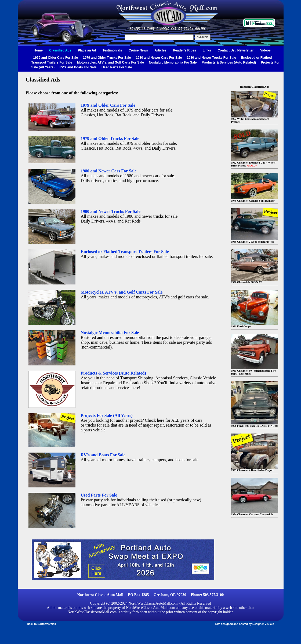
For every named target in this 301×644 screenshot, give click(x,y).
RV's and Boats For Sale (78, 67)
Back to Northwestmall (42, 624)
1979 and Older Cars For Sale (56, 58)
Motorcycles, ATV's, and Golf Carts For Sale (110, 62)
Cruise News (138, 50)
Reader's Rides (184, 50)
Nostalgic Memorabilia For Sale (173, 62)
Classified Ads (60, 50)
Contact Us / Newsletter (235, 50)
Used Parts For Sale (117, 67)
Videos (265, 50)
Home (38, 50)
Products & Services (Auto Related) (229, 62)
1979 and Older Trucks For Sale (107, 58)
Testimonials (112, 50)
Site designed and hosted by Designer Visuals (245, 624)
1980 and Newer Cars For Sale (159, 58)
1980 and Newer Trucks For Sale (211, 58)
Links (207, 50)
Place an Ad (87, 50)
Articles (160, 50)
